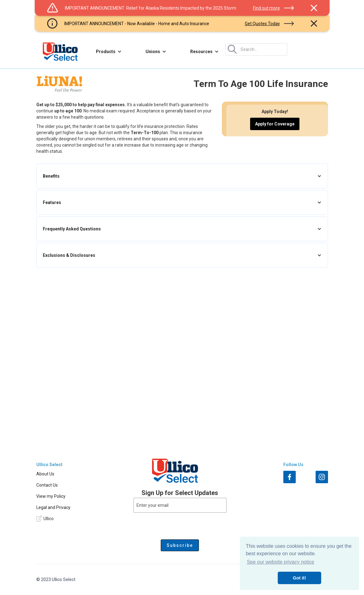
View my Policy (51, 496)
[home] (60, 52)
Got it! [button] (299, 578)
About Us (45, 474)
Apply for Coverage (275, 124)
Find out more (266, 8)
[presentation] (180, 525)
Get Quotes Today (262, 24)
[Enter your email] (180, 505)
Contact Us (47, 485)
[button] (109, 52)
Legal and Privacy (53, 507)
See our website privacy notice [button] (280, 562)
